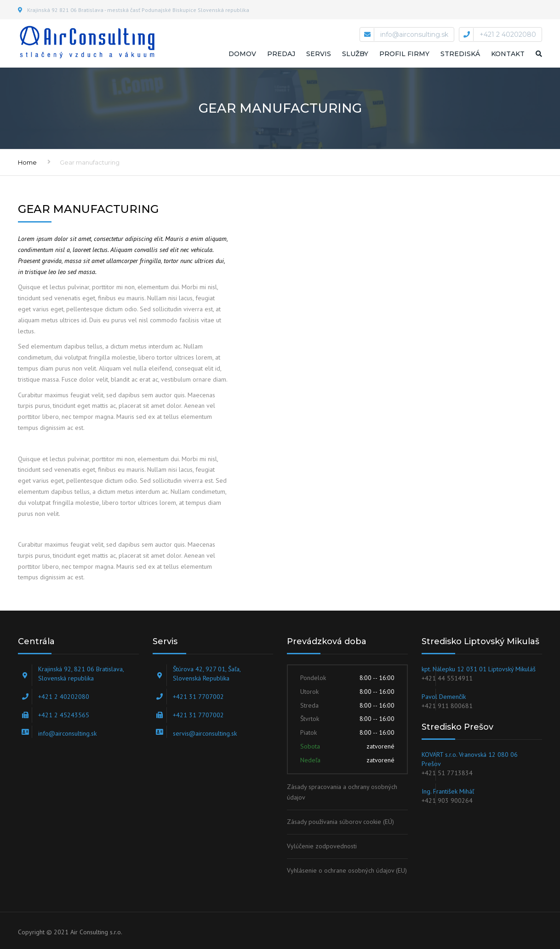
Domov (242, 54)
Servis (319, 54)
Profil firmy (404, 54)
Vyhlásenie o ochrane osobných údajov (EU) (347, 870)
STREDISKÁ (460, 54)
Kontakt (508, 54)
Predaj (281, 54)
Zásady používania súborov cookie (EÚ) (340, 822)
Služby (355, 54)
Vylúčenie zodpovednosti (322, 846)
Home (27, 162)
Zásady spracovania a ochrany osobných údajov (342, 792)
